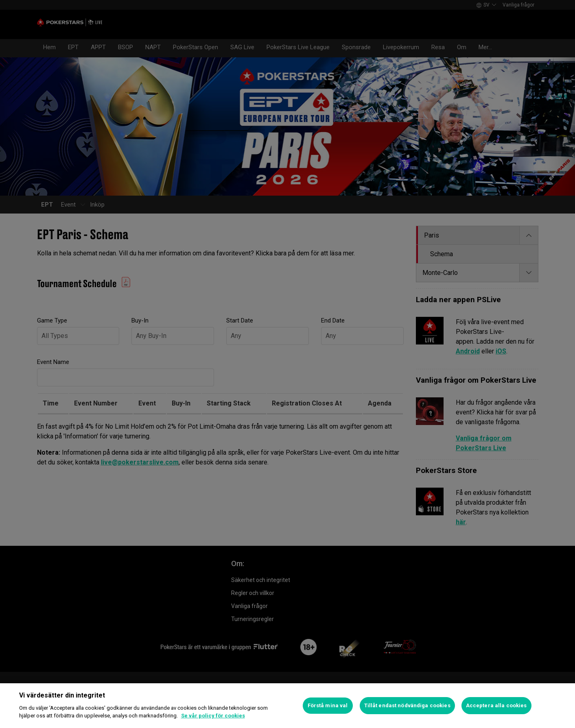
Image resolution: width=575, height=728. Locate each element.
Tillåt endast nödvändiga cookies (407, 705)
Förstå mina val (328, 705)
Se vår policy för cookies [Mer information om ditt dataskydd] (213, 716)
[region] (287, 706)
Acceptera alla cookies (496, 705)
